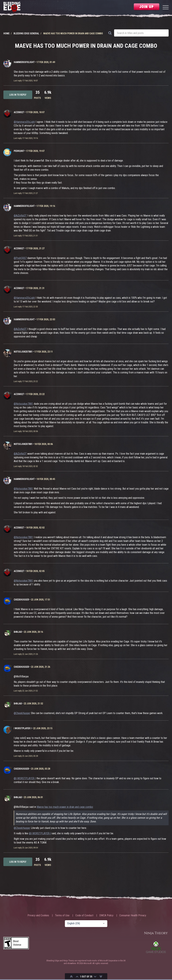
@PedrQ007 (20, 258)
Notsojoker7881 (23, 352)
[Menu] (166, 8)
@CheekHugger (22, 713)
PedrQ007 (19, 151)
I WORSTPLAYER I (22, 728)
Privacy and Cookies (38, 915)
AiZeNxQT (19, 112)
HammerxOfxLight (24, 62)
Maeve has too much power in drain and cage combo (65, 807)
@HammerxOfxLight (24, 122)
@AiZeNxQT (20, 216)
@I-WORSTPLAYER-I (25, 778)
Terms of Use (62, 915)
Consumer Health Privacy (133, 915)
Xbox (156, 947)
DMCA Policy (106, 915)
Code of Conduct (84, 915)
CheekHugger (21, 600)
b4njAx (18, 632)
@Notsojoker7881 (23, 404)
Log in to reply (18, 95)
